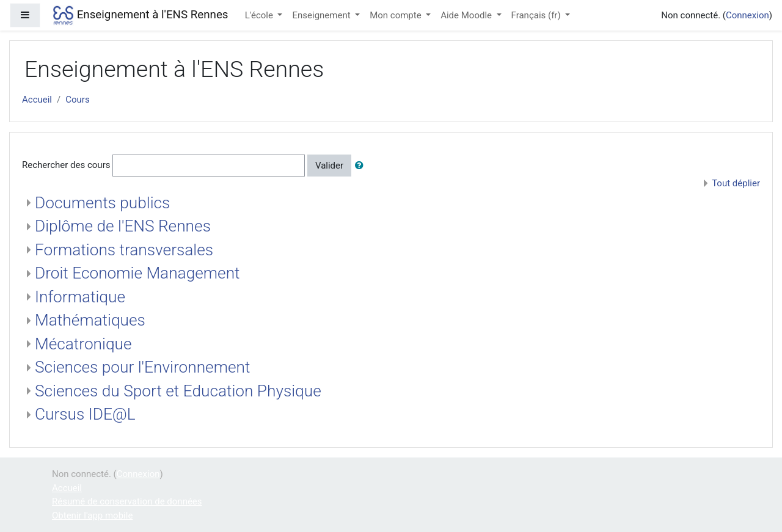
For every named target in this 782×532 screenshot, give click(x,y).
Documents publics (102, 203)
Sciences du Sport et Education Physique (178, 391)
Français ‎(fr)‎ (537, 15)
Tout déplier (736, 183)
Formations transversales (124, 250)
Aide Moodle (467, 15)
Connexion (747, 15)
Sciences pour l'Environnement (142, 367)
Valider (329, 166)
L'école (260, 15)
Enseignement (322, 15)
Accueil (37, 100)
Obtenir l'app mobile (92, 516)
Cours (77, 100)
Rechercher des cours (66, 165)
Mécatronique (83, 344)
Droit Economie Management (137, 273)
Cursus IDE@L (85, 414)
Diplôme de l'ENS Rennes (123, 226)
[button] (362, 166)
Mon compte (396, 15)
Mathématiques (90, 320)
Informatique (80, 297)
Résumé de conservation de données (127, 501)
